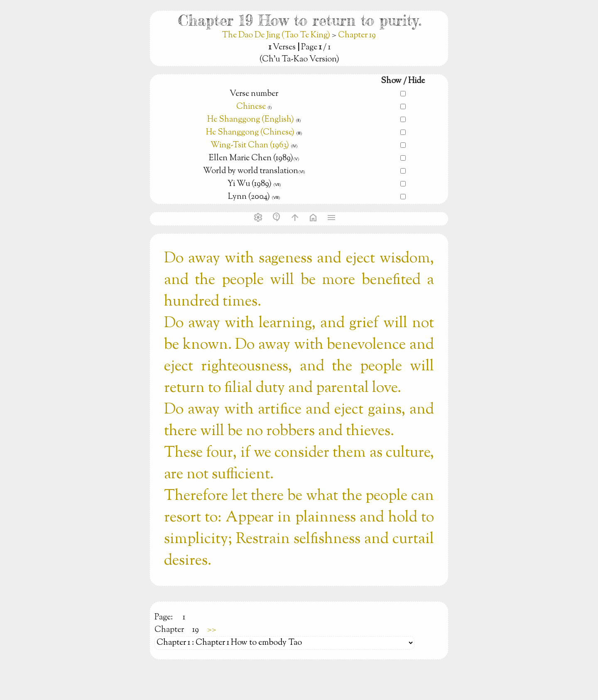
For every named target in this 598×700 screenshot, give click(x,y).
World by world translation (251, 171)
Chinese (251, 107)
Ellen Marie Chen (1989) (251, 158)
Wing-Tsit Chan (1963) (250, 146)
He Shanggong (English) (251, 120)
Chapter (169, 630)
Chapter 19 (357, 35)
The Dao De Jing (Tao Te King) (277, 35)
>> (212, 630)
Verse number (254, 94)
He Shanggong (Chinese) (250, 133)
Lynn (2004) (250, 197)
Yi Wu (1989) (250, 184)
